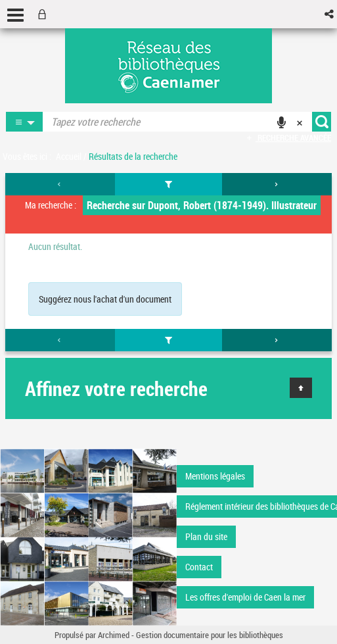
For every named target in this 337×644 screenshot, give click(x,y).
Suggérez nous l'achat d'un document (105, 299)
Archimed (114, 635)
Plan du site (206, 536)
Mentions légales (215, 476)
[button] (330, 14)
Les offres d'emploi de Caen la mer (245, 597)
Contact (199, 567)
